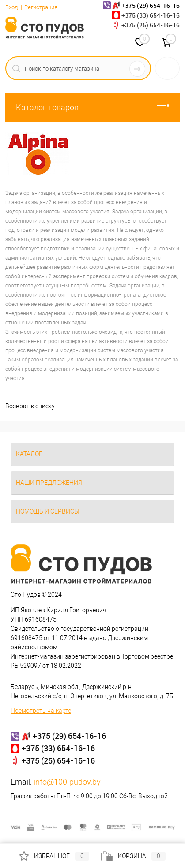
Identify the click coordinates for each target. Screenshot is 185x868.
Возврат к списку (30, 406)
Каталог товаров (92, 107)
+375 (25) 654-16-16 (151, 25)
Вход (11, 7)
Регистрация (41, 7)
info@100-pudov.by (67, 782)
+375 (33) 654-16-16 (151, 15)
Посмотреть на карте (41, 711)
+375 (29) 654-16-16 (69, 736)
